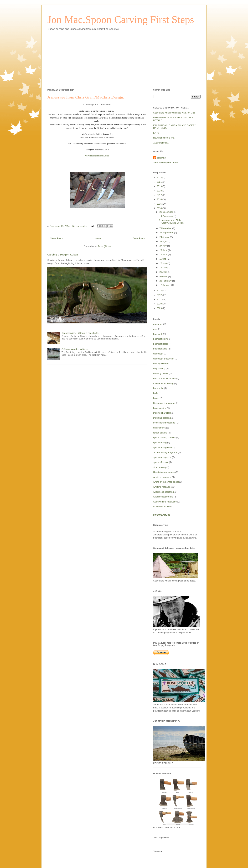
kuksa (156, 398)
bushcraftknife (160, 349)
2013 (160, 291)
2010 (160, 304)
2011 (160, 299)
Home (98, 238)
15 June (164, 255)
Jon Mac (161, 158)
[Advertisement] (124, 59)
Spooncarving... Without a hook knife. (80, 333)
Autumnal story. (161, 143)
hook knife (158, 388)
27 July (163, 246)
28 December (167, 212)
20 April (164, 272)
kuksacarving (160, 408)
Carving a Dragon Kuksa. (63, 255)
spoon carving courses (164, 438)
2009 (160, 308)
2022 (160, 178)
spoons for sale (161, 462)
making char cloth (162, 413)
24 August (165, 237)
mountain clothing (162, 418)
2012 (160, 295)
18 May (163, 268)
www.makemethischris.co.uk (97, 156)
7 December (166, 228)
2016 (160, 199)
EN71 (156, 133)
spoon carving (160, 433)
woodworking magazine (165, 502)
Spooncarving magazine (165, 452)
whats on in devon (162, 477)
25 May (163, 263)
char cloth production (164, 359)
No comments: (80, 226)
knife (156, 393)
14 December (167, 216)
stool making (160, 467)
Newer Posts (56, 238)
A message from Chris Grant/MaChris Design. (86, 97)
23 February (166, 281)
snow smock (159, 428)
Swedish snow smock (164, 472)
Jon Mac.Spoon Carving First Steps (121, 19)
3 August (164, 241)
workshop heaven (162, 507)
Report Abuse (162, 515)
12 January (165, 285)
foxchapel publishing (163, 383)
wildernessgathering (163, 497)
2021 (160, 182)
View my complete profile (166, 162)
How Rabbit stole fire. (164, 138)
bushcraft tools (161, 344)
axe (155, 329)
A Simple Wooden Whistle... (75, 349)
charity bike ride (161, 364)
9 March (164, 276)
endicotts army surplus (164, 378)
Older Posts (139, 238)
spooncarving (160, 443)
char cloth (158, 354)
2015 (160, 204)
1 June (163, 259)
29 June (164, 250)
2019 (160, 186)
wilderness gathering (164, 492)
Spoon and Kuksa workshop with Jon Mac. (174, 113)
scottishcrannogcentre (164, 423)
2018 (160, 191)
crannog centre (161, 373)
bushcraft (158, 334)
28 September (167, 233)
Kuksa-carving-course (164, 403)
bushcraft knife (161, 339)
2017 (160, 195)
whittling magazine (162, 487)
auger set (158, 324)
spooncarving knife (163, 447)
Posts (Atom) (104, 246)
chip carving (159, 369)
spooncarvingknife (162, 457)
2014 (160, 208)
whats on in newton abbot (166, 482)
